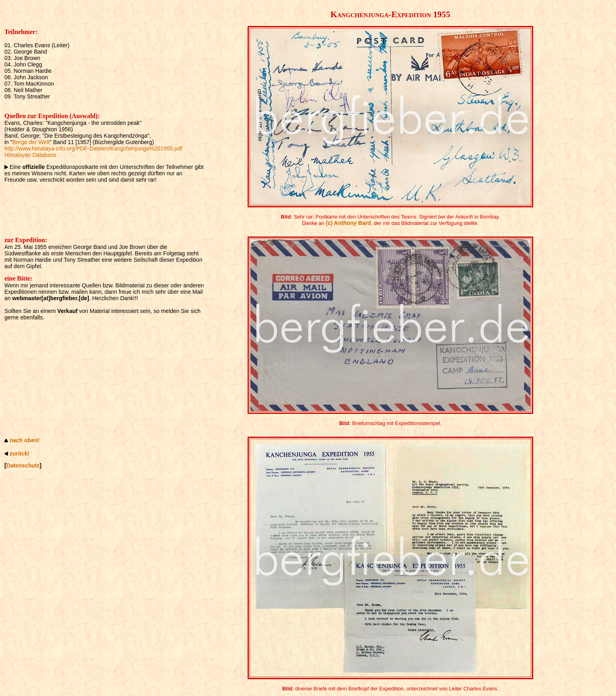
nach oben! (25, 440)
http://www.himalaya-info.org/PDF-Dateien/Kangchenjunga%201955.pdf (93, 148)
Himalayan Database (30, 155)
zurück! (20, 453)
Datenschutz (23, 465)
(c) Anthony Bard (348, 223)
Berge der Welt (31, 142)
